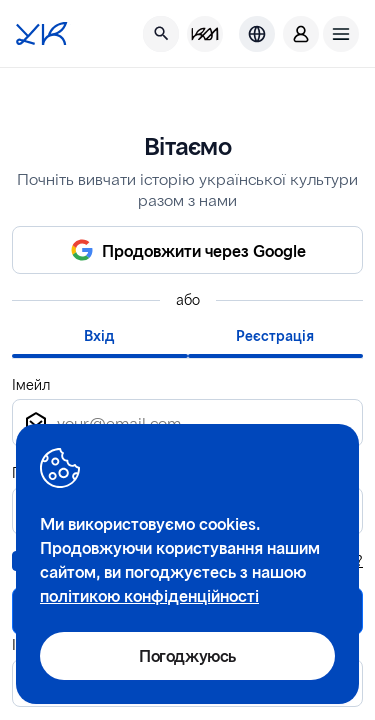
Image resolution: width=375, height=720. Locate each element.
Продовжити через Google (204, 250)
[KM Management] (205, 34)
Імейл (31, 384)
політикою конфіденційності (149, 595)
